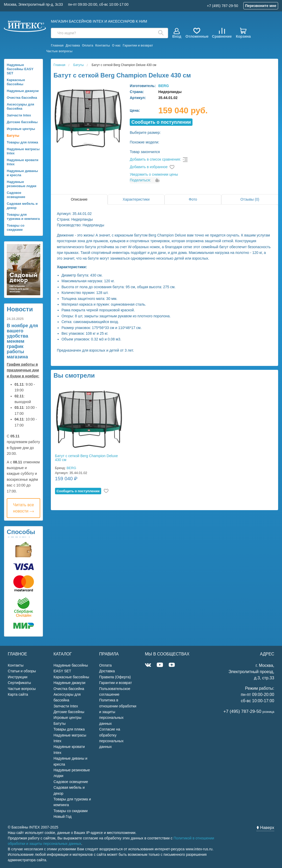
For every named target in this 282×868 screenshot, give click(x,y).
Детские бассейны (22, 122)
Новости (20, 309)
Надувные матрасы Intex (23, 151)
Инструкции (18, 677)
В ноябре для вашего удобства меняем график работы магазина (22, 341)
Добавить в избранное (149, 167)
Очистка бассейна (22, 98)
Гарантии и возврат (138, 45)
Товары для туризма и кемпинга (23, 217)
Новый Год (62, 817)
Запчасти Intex (19, 115)
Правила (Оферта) (115, 677)
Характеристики (136, 199)
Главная (57, 45)
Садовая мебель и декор (22, 206)
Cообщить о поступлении (161, 122)
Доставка (73, 45)
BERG (163, 86)
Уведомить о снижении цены (154, 174)
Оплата (88, 45)
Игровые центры (21, 129)
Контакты (103, 45)
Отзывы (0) (250, 199)
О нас (116, 45)
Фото (193, 199)
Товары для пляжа (22, 142)
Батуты (13, 136)
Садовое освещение (16, 195)
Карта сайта (18, 694)
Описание (79, 199)
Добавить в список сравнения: (155, 159)
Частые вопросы (59, 51)
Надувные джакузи (23, 91)
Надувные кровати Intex (23, 162)
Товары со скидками (16, 228)
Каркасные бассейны (16, 82)
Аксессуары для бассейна (20, 106)
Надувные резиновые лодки (22, 184)
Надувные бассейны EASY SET (20, 69)
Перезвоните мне (261, 6)
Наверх (265, 828)
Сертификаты (19, 683)
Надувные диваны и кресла (22, 173)
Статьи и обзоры (22, 671)
